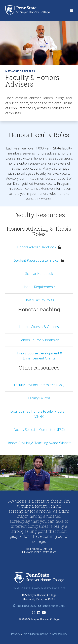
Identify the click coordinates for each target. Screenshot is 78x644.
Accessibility (60, 634)
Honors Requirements (39, 287)
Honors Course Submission (39, 340)
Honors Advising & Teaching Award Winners (39, 443)
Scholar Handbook (39, 274)
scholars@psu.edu (52, 606)
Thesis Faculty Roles (39, 300)
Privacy (15, 634)
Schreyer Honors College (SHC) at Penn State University (29, 10)
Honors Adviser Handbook (37, 247)
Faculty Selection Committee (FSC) (39, 430)
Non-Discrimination (36, 634)
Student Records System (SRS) (37, 260)
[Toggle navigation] (71, 10)
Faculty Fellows (39, 398)
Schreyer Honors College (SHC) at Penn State (39, 578)
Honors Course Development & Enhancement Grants (39, 356)
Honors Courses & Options (39, 327)
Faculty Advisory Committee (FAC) (39, 385)
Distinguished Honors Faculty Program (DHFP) (39, 414)
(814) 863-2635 (24, 606)
